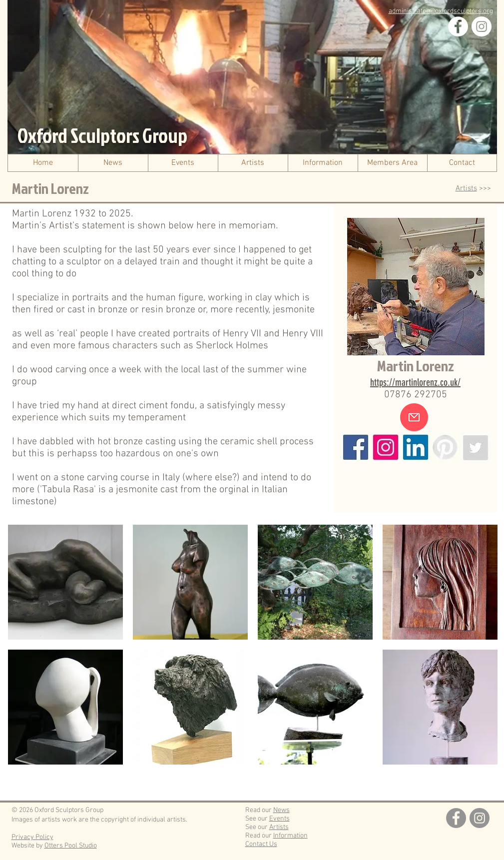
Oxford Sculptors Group (102, 135)
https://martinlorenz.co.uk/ (415, 382)
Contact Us (261, 844)
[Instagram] (482, 26)
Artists (466, 188)
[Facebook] (458, 26)
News (281, 810)
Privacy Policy (32, 837)
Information (290, 836)
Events (279, 819)
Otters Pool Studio (71, 846)
